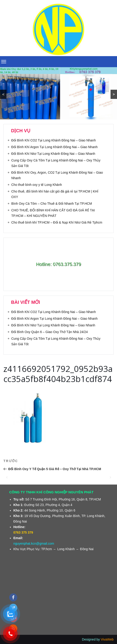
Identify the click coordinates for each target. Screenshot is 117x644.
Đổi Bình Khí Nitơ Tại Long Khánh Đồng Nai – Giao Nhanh (53, 154)
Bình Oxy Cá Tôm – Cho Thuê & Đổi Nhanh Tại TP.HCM (52, 204)
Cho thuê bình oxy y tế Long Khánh (37, 185)
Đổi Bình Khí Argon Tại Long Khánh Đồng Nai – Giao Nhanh (54, 147)
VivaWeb (107, 639)
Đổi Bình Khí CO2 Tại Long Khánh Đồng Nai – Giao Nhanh (54, 140)
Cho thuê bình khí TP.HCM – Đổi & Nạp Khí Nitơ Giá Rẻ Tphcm (57, 222)
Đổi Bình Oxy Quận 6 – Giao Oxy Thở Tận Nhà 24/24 (50, 332)
